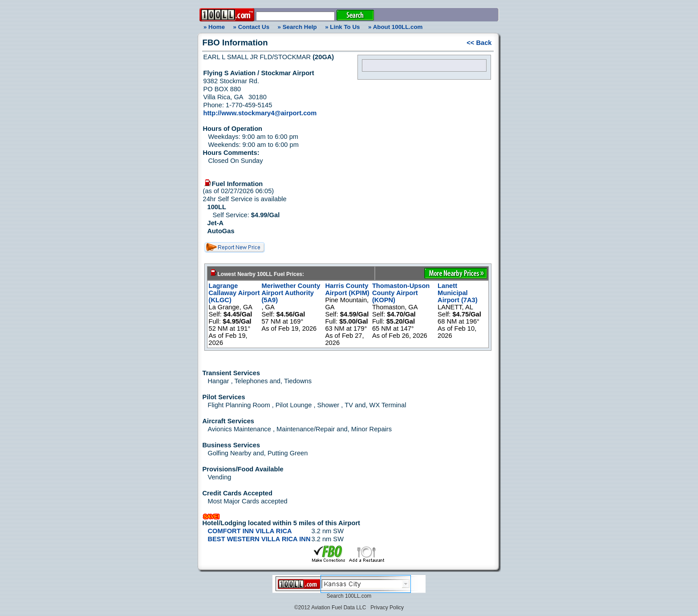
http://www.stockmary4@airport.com (260, 113)
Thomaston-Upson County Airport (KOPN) (401, 293)
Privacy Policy (387, 608)
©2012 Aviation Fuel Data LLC (330, 608)
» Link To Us (342, 27)
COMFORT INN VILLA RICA (250, 531)
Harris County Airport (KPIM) (347, 289)
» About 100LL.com (395, 27)
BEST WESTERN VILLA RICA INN (259, 539)
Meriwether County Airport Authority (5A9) (291, 293)
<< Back (479, 43)
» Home (213, 27)
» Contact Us (251, 27)
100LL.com (358, 596)
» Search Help (297, 27)
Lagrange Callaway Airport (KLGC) (234, 293)
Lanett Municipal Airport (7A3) (458, 293)
